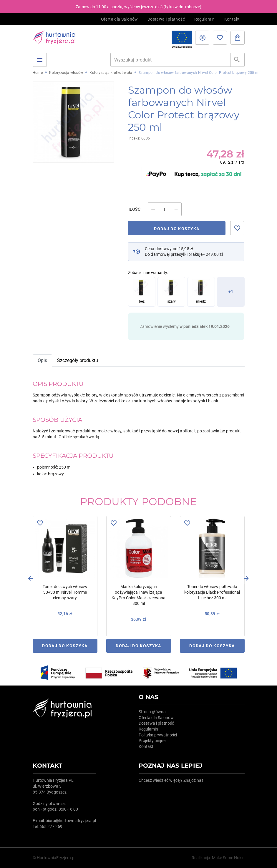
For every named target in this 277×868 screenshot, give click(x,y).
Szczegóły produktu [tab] (78, 360)
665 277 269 (51, 826)
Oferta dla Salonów (120, 19)
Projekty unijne (152, 741)
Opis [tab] (42, 360)
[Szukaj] (170, 60)
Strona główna (152, 712)
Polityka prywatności (158, 735)
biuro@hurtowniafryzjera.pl (71, 821)
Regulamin (205, 19)
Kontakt (232, 19)
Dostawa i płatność (166, 19)
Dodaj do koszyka (177, 229)
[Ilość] (165, 209)
